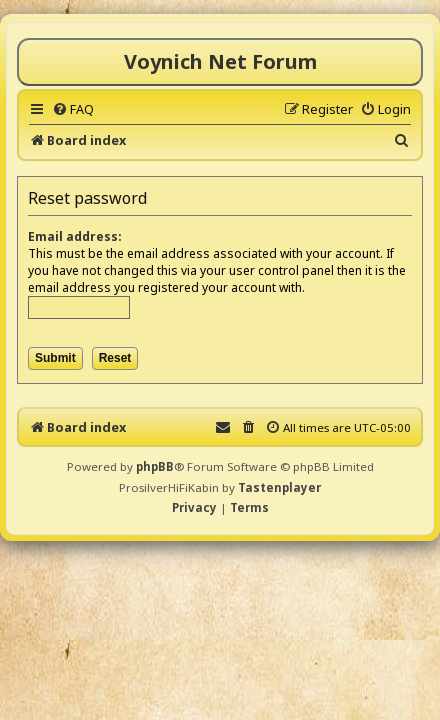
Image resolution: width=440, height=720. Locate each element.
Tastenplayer (279, 487)
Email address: (75, 236)
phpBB (155, 466)
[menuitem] (73, 109)
